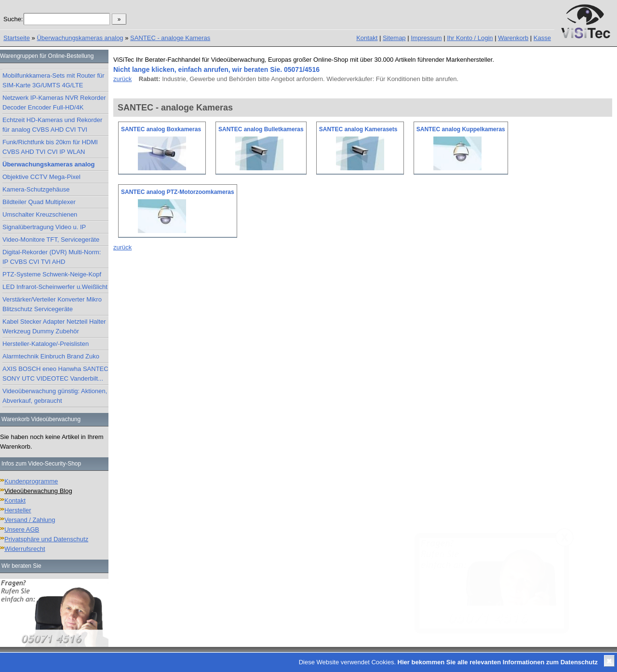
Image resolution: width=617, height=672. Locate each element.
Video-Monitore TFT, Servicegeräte (51, 240)
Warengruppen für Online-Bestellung (47, 56)
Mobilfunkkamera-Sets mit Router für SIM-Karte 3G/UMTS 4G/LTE (54, 80)
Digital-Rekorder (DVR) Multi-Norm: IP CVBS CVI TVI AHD (52, 257)
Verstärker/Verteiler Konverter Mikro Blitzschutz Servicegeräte (52, 304)
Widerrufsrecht (25, 549)
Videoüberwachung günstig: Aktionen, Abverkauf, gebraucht (55, 396)
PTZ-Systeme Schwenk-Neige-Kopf (52, 274)
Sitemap (394, 38)
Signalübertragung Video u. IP (44, 227)
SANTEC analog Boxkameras (161, 129)
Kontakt (367, 38)
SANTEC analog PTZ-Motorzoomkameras (178, 192)
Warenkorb (513, 38)
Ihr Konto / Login (470, 38)
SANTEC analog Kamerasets (358, 129)
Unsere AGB (22, 529)
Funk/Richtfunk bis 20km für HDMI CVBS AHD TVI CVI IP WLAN (50, 147)
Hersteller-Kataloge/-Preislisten (46, 344)
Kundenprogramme (31, 481)
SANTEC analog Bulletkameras (261, 129)
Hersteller (18, 510)
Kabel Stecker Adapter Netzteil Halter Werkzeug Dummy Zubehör (54, 326)
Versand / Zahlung (30, 520)
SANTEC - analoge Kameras (170, 38)
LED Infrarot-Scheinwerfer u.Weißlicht (55, 287)
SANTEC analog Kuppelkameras (461, 129)
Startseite (17, 38)
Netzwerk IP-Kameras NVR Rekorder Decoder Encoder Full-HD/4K (54, 103)
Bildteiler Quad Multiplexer (39, 202)
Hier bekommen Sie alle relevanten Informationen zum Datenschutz (498, 662)
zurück (122, 79)
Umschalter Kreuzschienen (40, 214)
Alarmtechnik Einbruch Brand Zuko (51, 356)
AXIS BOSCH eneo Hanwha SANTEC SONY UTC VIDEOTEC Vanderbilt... (55, 374)
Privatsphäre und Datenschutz (46, 539)
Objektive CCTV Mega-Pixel (41, 177)
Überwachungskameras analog (80, 38)
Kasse (542, 38)
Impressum (426, 38)
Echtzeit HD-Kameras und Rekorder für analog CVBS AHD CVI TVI (52, 125)
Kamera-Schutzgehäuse (36, 189)
